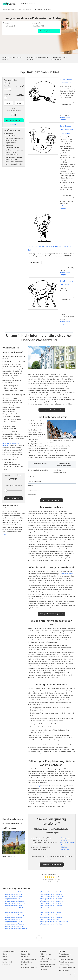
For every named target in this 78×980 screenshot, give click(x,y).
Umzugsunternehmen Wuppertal (14, 924)
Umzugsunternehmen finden (68, 844)
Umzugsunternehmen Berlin (13, 892)
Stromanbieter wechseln (12, 535)
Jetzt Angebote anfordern (49, 31)
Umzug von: (7, 23)
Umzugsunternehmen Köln (12, 899)
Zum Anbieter (67, 104)
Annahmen (14, 124)
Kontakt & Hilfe (26, 954)
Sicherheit (43, 969)
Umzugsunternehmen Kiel (12, 919)
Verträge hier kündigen (29, 959)
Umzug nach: (36, 23)
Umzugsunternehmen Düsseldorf (14, 903)
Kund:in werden (67, 975)
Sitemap (5, 959)
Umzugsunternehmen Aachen (13, 913)
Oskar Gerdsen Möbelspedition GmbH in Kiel (66, 130)
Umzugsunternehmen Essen (50, 908)
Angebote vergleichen (14, 120)
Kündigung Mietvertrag (65, 848)
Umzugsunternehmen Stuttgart (14, 901)
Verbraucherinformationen (49, 959)
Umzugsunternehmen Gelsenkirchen (15, 929)
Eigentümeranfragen (66, 959)
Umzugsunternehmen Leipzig (13, 897)
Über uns (5, 954)
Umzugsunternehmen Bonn (50, 919)
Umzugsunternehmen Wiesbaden (52, 901)
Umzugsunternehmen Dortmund (52, 917)
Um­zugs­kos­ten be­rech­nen (66, 839)
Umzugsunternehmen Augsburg (52, 906)
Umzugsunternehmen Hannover (52, 915)
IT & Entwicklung (27, 962)
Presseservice (26, 957)
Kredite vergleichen (14, 498)
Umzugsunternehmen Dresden (13, 906)
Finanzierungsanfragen (67, 962)
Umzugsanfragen (65, 965)
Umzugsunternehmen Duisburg (14, 915)
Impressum (6, 965)
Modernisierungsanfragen (68, 968)
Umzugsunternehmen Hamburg (14, 894)
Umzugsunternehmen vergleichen (52, 614)
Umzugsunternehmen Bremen (51, 903)
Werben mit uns (64, 970)
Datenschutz (44, 962)
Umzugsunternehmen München (51, 924)
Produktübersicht (65, 954)
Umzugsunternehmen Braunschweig (53, 897)
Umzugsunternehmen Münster (13, 922)
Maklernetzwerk (64, 957)
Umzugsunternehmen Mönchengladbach (55, 922)
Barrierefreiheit (7, 962)
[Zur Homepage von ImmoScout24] (9, 5)
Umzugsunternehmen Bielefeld (14, 926)
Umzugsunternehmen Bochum (13, 917)
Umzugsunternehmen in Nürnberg (15, 908)
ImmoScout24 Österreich (29, 968)
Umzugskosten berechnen (52, 500)
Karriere (5, 957)
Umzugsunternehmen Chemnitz (52, 892)
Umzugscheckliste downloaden (52, 410)
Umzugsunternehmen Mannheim (52, 899)
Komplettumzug (67, 574)
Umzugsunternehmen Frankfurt (51, 913)
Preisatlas (24, 965)
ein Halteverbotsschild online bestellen (11, 443)
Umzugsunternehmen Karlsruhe (52, 894)
